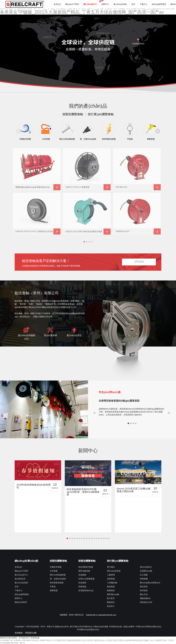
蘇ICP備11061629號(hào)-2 (82, 626)
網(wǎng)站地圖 (101, 626)
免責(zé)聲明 (129, 626)
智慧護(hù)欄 (31, 633)
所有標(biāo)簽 (116, 626)
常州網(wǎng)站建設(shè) (88, 629)
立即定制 (139, 262)
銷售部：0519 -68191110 (71, 615)
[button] (86, 86)
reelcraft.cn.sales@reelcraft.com (102, 615)
